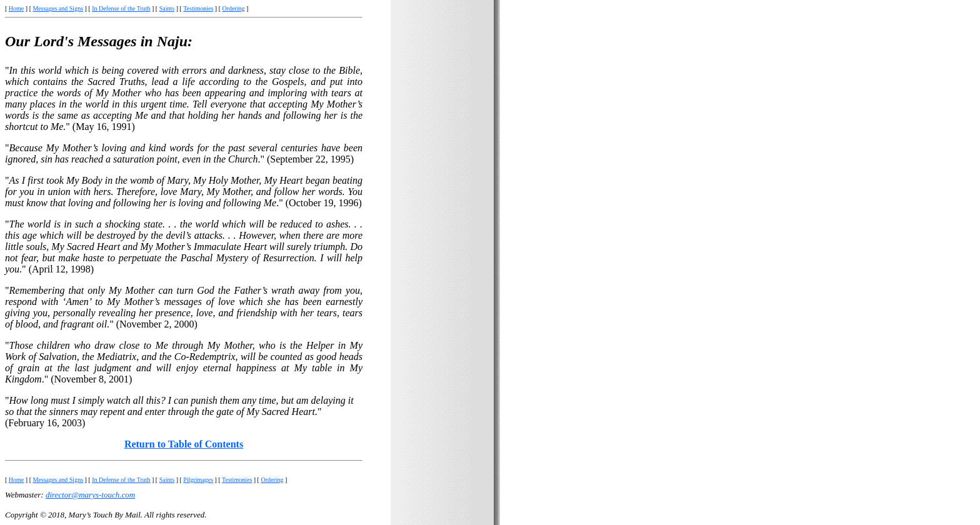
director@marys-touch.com (90, 495)
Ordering (234, 8)
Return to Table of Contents (184, 444)
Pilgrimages (198, 480)
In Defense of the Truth (121, 8)
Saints (167, 8)
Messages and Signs (58, 8)
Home (16, 8)
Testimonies (198, 8)
